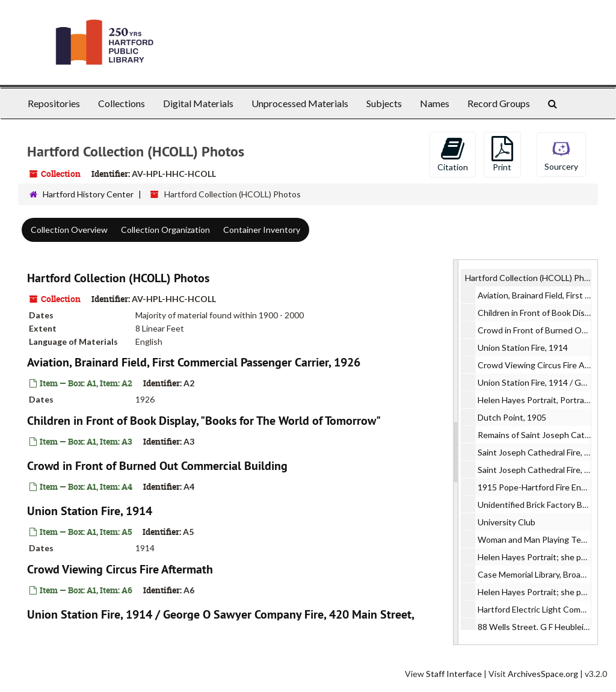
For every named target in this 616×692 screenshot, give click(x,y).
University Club (507, 522)
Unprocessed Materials (300, 103)
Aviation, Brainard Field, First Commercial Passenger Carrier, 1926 (194, 362)
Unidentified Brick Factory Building (542, 505)
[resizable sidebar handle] (456, 452)
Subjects (384, 103)
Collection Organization (165, 230)
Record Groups (499, 103)
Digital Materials (198, 103)
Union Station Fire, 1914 (90, 511)
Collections (122, 103)
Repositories (54, 103)
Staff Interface (454, 674)
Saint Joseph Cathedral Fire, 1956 (541, 452)
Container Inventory (262, 230)
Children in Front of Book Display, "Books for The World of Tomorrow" (204, 421)
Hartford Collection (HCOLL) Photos (118, 278)
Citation (453, 154)
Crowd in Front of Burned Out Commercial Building (157, 466)
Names (435, 103)
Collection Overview (69, 230)
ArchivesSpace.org (543, 674)
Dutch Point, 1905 (512, 417)
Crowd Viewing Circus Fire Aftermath (120, 569)
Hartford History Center (88, 194)
